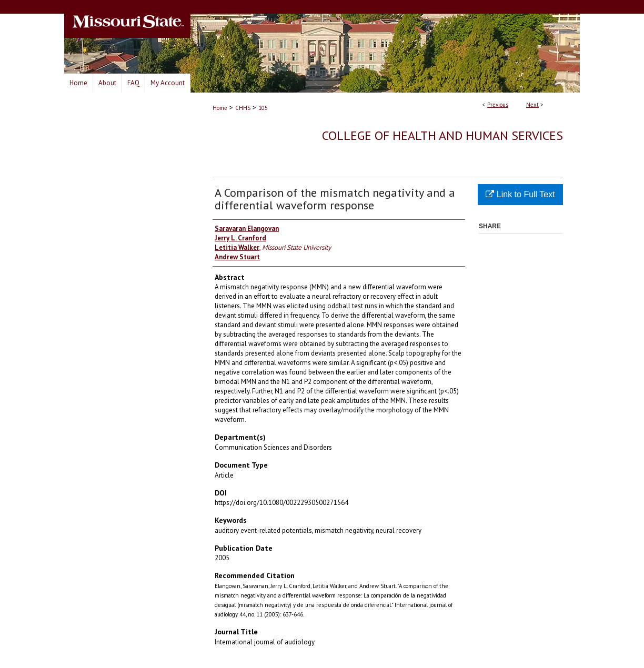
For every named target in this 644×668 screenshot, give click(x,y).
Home (220, 108)
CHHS (243, 108)
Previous (498, 105)
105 (263, 108)
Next (532, 105)
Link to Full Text (520, 194)
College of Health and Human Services (442, 135)
